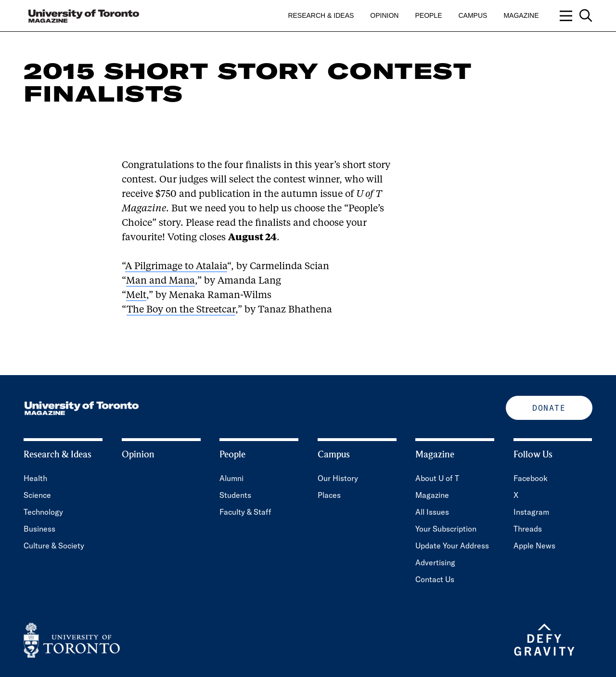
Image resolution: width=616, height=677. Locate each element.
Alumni (231, 478)
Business (39, 529)
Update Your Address (452, 546)
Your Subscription (446, 529)
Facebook (531, 478)
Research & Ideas (321, 15)
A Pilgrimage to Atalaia (176, 267)
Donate (549, 408)
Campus (473, 15)
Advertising (435, 562)
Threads (528, 529)
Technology (43, 512)
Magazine (521, 15)
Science (37, 495)
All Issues (432, 512)
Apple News (534, 546)
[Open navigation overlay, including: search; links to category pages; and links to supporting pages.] (576, 16)
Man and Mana (160, 281)
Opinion (384, 15)
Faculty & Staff (245, 512)
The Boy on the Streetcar (181, 310)
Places (329, 495)
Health (35, 478)
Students (235, 495)
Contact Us (435, 579)
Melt (136, 296)
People (428, 15)
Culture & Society (54, 546)
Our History (338, 478)
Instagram (531, 512)
